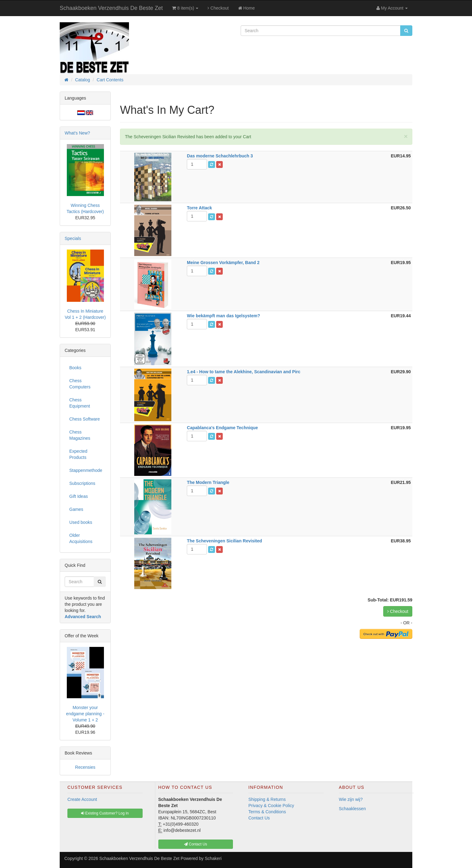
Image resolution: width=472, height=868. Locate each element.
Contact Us (259, 818)
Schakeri (213, 858)
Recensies (85, 767)
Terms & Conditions (267, 812)
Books (75, 368)
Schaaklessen (352, 809)
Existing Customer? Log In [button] (105, 813)
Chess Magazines (80, 435)
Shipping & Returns (267, 799)
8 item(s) (185, 8)
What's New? (77, 133)
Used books (81, 522)
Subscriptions (82, 483)
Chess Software (85, 419)
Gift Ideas (79, 496)
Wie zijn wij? (351, 799)
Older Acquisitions (81, 538)
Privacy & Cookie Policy (271, 806)
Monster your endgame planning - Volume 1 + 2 (85, 714)
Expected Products (78, 454)
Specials (73, 238)
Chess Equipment (80, 403)
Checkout (218, 8)
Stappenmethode (86, 470)
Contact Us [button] (196, 844)
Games (76, 509)
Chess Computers (80, 384)
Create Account (82, 799)
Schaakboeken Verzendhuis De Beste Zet (111, 8)
